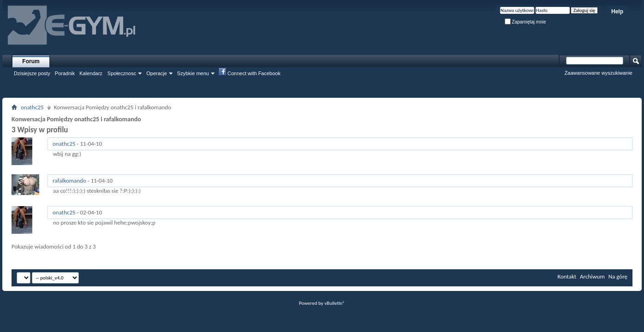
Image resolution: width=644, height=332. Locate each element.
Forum (31, 61)
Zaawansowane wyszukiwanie (599, 73)
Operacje (157, 73)
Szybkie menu (193, 73)
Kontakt (567, 276)
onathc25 (32, 107)
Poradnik (65, 73)
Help (617, 12)
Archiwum (592, 276)
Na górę (618, 276)
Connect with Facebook (250, 73)
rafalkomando (69, 181)
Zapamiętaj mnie (525, 22)
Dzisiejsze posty (32, 73)
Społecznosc (122, 73)
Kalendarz (91, 73)
